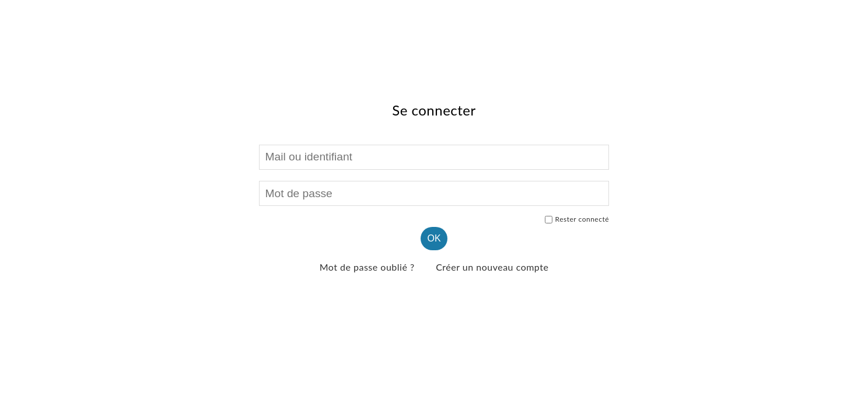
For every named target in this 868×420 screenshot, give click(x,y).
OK (434, 238)
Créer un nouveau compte (492, 267)
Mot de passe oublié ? (367, 267)
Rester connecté (577, 219)
